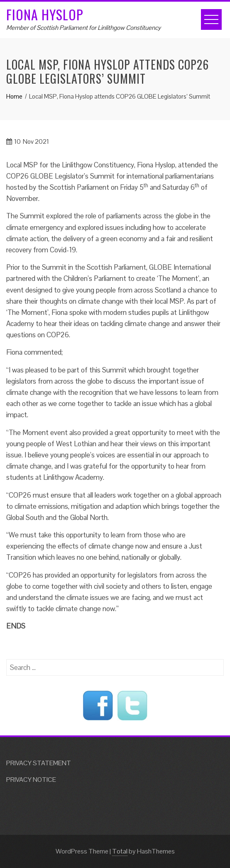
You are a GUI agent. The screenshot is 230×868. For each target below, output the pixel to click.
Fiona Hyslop (45, 14)
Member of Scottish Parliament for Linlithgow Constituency (83, 28)
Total (120, 851)
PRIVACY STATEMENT (39, 763)
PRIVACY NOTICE (31, 780)
